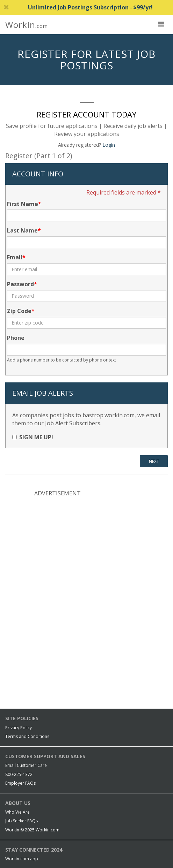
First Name (23, 204)
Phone (16, 338)
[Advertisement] (87, 548)
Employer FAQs (20, 783)
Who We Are (17, 812)
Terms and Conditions (27, 736)
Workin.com (48, 830)
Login (109, 145)
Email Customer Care (26, 765)
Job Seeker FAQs (21, 821)
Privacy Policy (19, 728)
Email (15, 257)
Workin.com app (22, 859)
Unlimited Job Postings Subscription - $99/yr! (78, 7)
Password (20, 284)
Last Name (22, 230)
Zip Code (19, 311)
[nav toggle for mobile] (161, 24)
